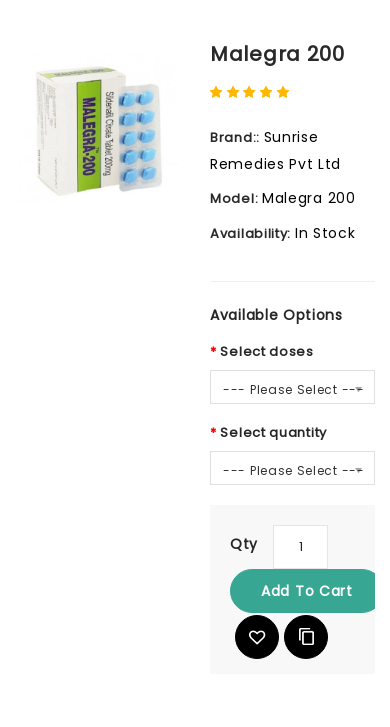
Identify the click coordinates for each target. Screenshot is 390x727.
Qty (244, 544)
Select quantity (273, 432)
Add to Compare (306, 637)
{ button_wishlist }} (257, 637)
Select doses (266, 351)
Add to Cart (307, 591)
